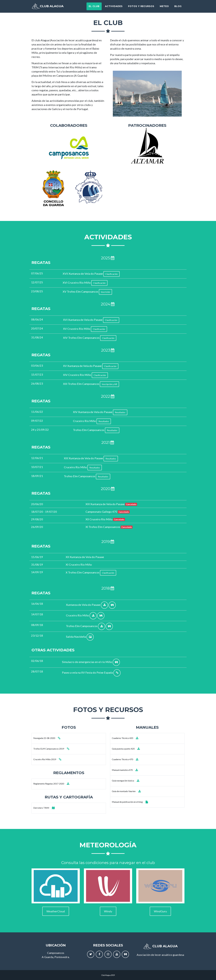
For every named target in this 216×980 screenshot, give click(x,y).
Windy (108, 911)
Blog (178, 7)
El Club (94, 7)
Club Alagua (53, 8)
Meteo (164, 7)
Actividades (114, 7)
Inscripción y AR (109, 384)
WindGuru (160, 911)
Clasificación (112, 274)
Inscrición (105, 292)
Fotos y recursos (141, 7)
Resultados (120, 412)
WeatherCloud (56, 911)
